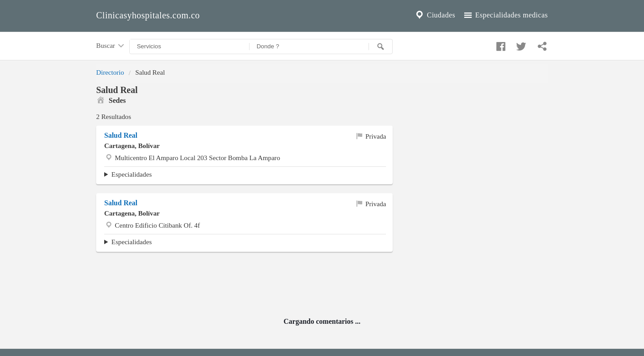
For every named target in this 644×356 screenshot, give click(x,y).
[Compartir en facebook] (500, 44)
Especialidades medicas (505, 15)
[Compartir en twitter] (520, 44)
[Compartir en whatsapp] (541, 44)
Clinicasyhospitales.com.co (148, 15)
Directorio (110, 72)
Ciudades (435, 15)
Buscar (111, 46)
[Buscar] (381, 47)
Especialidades (131, 174)
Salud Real (121, 135)
